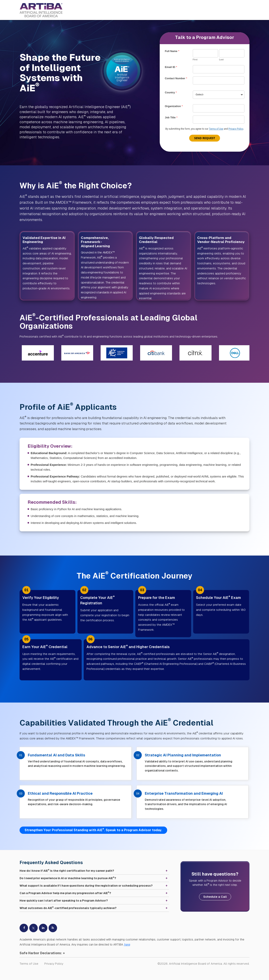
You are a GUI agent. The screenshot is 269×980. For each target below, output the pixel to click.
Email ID (171, 67)
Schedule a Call (215, 897)
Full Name (172, 51)
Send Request (205, 138)
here (127, 944)
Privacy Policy (236, 129)
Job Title (171, 117)
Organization (174, 106)
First (195, 59)
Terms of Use (216, 129)
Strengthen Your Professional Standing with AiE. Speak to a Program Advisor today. (93, 830)
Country (171, 92)
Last (221, 59)
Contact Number (176, 78)
